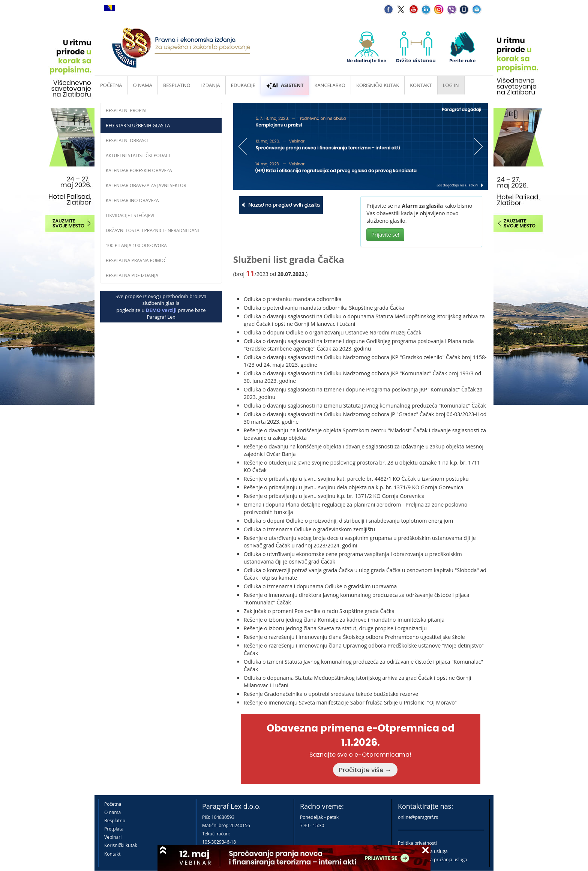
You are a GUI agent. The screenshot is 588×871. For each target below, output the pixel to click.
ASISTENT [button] (285, 85)
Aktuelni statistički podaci (138, 155)
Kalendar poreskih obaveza (139, 170)
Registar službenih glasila (138, 125)
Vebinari (113, 837)
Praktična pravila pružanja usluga (433, 860)
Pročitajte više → (365, 770)
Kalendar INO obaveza (132, 200)
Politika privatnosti (417, 843)
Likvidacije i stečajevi (130, 215)
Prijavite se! (385, 235)
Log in (451, 85)
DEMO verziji (161, 310)
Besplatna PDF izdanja (132, 275)
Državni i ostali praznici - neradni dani (152, 230)
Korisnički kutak (121, 845)
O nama (143, 85)
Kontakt (112, 854)
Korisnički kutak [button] (378, 85)
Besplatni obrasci (127, 140)
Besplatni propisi (126, 110)
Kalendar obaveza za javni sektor (146, 185)
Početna (111, 85)
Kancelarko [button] (330, 85)
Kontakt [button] (421, 85)
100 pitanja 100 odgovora (136, 245)
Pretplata (114, 829)
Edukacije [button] (243, 85)
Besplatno (177, 85)
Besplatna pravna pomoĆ (136, 260)
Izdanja (211, 85)
